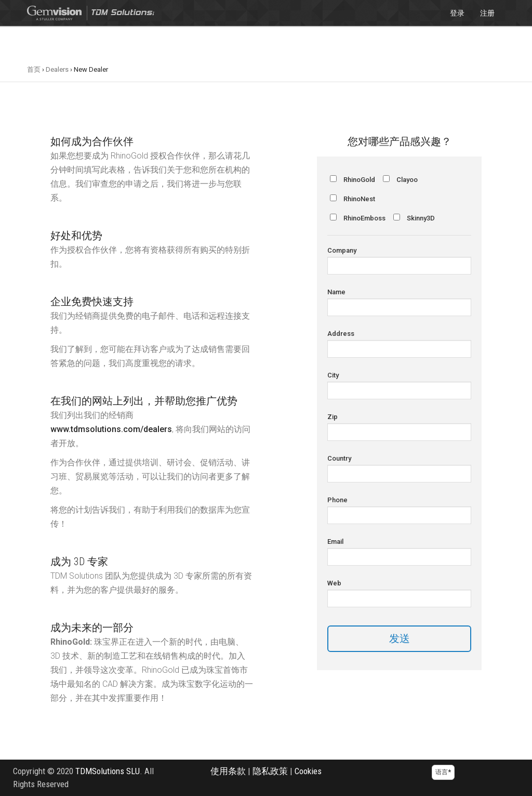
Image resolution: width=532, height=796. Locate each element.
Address (341, 334)
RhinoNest (359, 199)
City (333, 375)
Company (342, 250)
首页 (34, 69)
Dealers (57, 69)
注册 (487, 13)
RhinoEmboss (364, 218)
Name (336, 292)
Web (334, 583)
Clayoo (407, 180)
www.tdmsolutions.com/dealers (111, 429)
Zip (332, 417)
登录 (457, 13)
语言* (443, 772)
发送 (400, 638)
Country (339, 458)
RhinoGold (359, 180)
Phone (337, 500)
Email (335, 541)
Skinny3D (421, 218)
